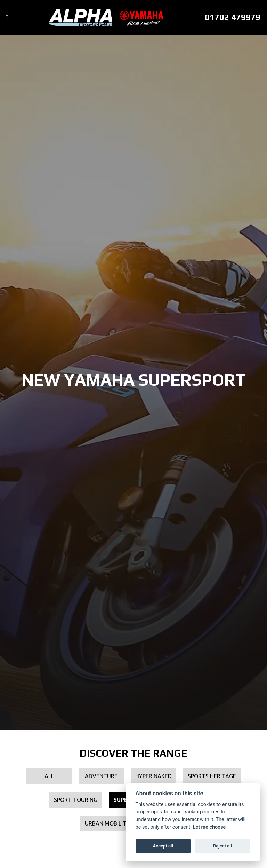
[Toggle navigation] (7, 18)
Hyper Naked (153, 776)
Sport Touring (76, 800)
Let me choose (209, 827)
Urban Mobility (107, 823)
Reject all (222, 846)
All (49, 776)
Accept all (163, 846)
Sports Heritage (212, 776)
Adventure (101, 776)
